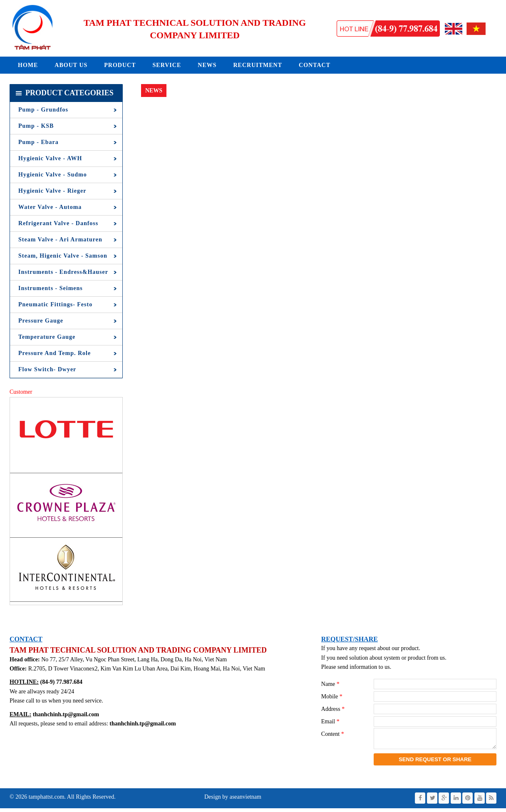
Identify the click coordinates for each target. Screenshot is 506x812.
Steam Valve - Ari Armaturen (60, 240)
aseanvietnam (245, 801)
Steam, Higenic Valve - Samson (63, 256)
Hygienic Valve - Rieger (52, 191)
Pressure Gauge (41, 321)
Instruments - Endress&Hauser (63, 272)
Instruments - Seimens (51, 288)
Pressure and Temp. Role (55, 353)
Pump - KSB (36, 126)
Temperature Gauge (47, 337)
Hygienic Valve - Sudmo (53, 175)
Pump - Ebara (38, 142)
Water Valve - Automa (50, 207)
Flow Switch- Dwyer (47, 369)
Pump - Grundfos (43, 110)
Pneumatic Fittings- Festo (55, 304)
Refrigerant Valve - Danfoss (58, 223)
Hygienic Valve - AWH (50, 158)
